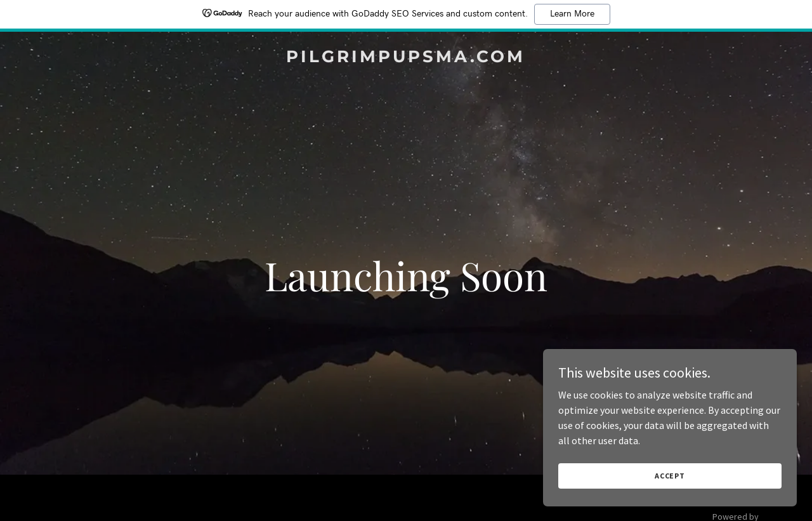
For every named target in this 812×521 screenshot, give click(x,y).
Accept (670, 476)
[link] (406, 58)
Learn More (572, 14)
